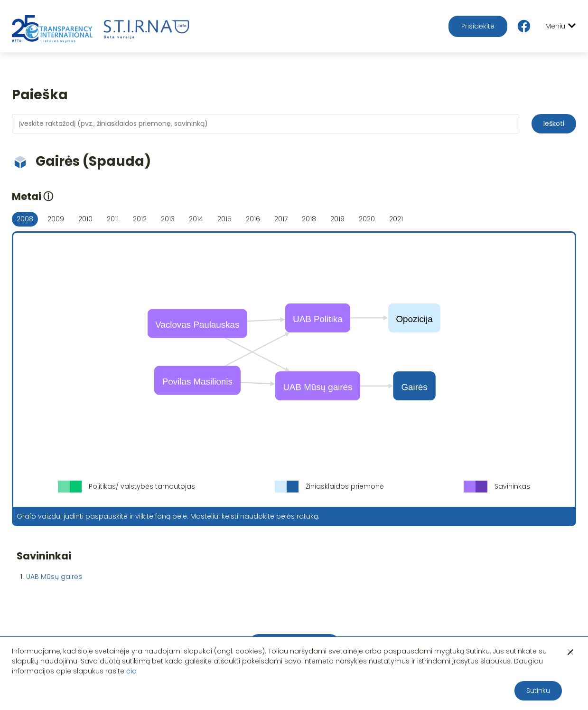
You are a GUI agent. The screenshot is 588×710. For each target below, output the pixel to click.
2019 (337, 219)
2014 (196, 219)
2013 (168, 219)
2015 (224, 219)
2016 (253, 219)
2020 (367, 219)
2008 (25, 219)
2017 (281, 219)
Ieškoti (554, 123)
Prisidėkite (478, 26)
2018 (309, 219)
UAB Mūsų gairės (54, 577)
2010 (85, 219)
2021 (396, 219)
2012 (140, 219)
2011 (113, 219)
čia (131, 671)
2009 (56, 219)
